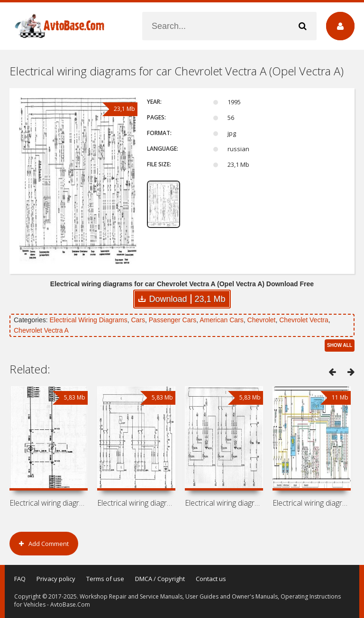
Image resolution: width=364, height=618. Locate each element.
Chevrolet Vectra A (41, 330)
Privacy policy (56, 579)
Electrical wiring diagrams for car (49, 503)
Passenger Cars (173, 320)
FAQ (20, 579)
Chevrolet (262, 320)
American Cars (222, 320)
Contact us (211, 579)
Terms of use (105, 579)
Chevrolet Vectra (304, 320)
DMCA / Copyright (160, 579)
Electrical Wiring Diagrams (88, 320)
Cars (138, 320)
